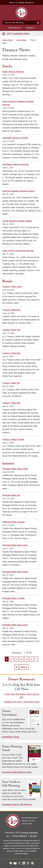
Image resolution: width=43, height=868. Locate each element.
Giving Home (8, 40)
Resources (15, 28)
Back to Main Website (21, 3)
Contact (30, 28)
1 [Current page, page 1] (7, 659)
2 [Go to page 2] (12, 659)
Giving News (21, 40)
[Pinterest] (32, 863)
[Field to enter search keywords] (21, 23)
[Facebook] (11, 863)
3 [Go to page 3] (17, 659)
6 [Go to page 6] (31, 659)
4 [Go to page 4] (21, 659)
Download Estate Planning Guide (17, 772)
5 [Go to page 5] (26, 659)
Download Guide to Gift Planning (17, 804)
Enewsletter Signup (11, 737)
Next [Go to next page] (23, 667)
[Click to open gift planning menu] (16, 34)
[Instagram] (28, 863)
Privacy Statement (20, 836)
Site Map (33, 836)
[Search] (38, 23)
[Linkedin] (24, 863)
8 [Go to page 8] (16, 667)
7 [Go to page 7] (36, 659)
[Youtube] (15, 863)
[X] (19, 863)
